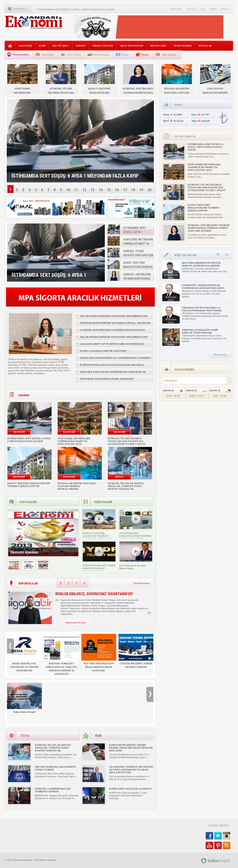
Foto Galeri (48, 54)
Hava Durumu (101, 54)
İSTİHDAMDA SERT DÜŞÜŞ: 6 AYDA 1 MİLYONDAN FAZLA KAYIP (76, 9)
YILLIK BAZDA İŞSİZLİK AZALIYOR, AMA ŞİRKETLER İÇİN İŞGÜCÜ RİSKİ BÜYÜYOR (114, 318)
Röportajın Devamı (76, 622)
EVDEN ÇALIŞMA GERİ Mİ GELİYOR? (103, 351)
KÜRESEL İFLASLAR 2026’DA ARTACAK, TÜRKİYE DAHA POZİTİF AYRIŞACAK (126, 486)
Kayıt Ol (191, 9)
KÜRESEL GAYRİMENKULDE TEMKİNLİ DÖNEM (53, 790)
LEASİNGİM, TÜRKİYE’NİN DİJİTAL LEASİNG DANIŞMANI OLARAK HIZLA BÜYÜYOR (131, 770)
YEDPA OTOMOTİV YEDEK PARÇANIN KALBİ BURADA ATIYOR (99, 568)
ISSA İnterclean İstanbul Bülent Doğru (133, 567)
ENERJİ (81, 46)
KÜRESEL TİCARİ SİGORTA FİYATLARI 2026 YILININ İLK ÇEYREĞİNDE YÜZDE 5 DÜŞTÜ (127, 441)
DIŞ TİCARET (61, 46)
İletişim (225, 9)
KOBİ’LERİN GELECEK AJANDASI (130, 789)
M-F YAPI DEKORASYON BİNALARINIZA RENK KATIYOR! (99, 653)
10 (68, 190)
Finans (125, 54)
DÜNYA (205, 46)
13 (93, 190)
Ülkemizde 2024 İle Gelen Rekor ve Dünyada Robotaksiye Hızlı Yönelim (202, 309)
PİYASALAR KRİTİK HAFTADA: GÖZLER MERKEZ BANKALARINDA (77, 486)
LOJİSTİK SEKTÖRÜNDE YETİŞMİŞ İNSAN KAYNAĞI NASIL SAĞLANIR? (112, 332)
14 (101, 190)
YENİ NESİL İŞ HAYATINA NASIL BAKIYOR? (107, 379)
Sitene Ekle (176, 9)
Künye (213, 9)
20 (149, 190)
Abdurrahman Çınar (171, 276)
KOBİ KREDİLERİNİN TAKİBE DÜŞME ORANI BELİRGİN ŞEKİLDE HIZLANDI (131, 748)
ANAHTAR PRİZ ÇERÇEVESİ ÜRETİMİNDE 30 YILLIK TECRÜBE (136, 536)
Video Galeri (74, 54)
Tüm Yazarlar (169, 54)
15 (109, 190)
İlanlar (145, 54)
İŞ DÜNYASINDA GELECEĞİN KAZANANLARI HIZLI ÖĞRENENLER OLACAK (112, 367)
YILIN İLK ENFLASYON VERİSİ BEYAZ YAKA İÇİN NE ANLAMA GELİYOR (113, 374)
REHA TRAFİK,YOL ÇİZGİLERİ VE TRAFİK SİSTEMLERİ (24, 653)
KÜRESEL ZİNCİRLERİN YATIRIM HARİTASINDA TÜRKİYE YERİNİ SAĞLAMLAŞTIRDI (209, 228)
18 (133, 190)
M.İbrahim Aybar (171, 298)
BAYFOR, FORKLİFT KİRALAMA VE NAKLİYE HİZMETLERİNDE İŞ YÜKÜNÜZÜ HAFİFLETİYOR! (62, 656)
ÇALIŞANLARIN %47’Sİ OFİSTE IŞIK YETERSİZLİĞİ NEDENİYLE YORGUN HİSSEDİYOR (112, 346)
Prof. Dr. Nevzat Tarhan (171, 343)
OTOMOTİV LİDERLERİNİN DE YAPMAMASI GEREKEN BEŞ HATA (203, 287)
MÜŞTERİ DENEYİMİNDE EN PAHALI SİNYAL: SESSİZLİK (115, 323)
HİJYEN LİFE (158, 46)
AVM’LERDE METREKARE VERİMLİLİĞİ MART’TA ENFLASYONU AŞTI (74, 441)
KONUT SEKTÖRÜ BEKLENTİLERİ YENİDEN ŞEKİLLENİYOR (29, 485)
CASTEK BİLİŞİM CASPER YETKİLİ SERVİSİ (136, 651)
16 (117, 190)
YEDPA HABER (182, 46)
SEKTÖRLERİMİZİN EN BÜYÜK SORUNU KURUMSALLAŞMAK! (201, 264)
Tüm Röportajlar (142, 583)
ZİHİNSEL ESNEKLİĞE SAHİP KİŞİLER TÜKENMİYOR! (200, 331)
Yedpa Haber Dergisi (24, 698)
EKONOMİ (26, 46)
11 (76, 190)
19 (141, 190)
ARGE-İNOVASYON (131, 46)
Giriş (203, 9)
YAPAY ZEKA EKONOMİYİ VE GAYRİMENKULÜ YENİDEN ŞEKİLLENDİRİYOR (116, 360)
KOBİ (42, 46)
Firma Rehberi (21, 54)
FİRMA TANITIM (102, 46)
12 (84, 190)
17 (125, 190)
